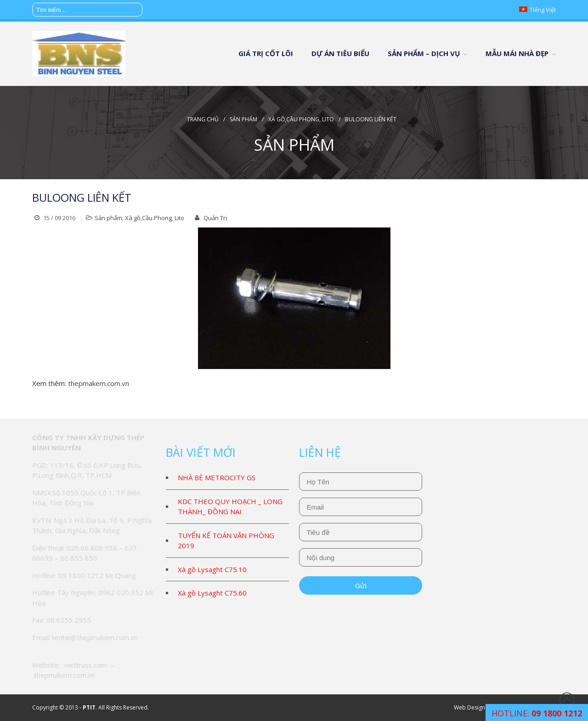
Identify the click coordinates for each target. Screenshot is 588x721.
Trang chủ (203, 119)
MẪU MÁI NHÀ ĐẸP (517, 53)
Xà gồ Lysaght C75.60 (212, 593)
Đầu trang (567, 700)
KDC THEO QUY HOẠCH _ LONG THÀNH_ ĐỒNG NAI (230, 507)
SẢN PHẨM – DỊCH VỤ (424, 53)
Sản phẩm (243, 119)
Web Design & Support (483, 707)
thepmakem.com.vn (99, 383)
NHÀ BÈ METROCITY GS (217, 477)
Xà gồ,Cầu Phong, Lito (301, 119)
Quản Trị (215, 218)
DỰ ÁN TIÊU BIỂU (340, 53)
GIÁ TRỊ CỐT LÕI (266, 53)
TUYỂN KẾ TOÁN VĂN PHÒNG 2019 (226, 541)
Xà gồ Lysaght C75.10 (212, 569)
